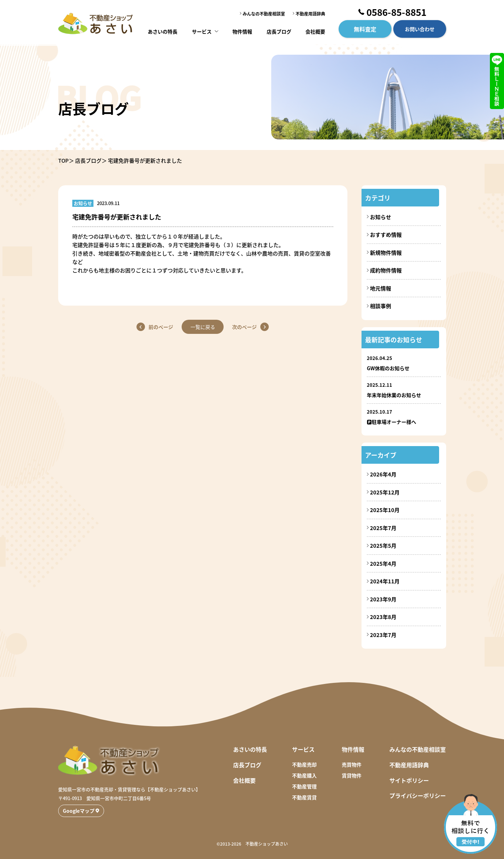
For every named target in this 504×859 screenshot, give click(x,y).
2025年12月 (385, 492)
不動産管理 (304, 786)
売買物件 (352, 764)
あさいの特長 (164, 30)
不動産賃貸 (304, 797)
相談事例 (381, 306)
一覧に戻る (203, 327)
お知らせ (381, 217)
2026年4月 (383, 474)
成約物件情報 (386, 270)
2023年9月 (383, 599)
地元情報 (381, 288)
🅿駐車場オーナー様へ (391, 422)
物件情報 (243, 30)
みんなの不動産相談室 (264, 13)
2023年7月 (383, 635)
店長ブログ (278, 30)
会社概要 (315, 30)
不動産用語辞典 (310, 13)
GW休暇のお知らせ (388, 368)
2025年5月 (383, 545)
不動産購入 (304, 775)
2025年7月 (383, 528)
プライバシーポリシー (418, 795)
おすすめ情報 (386, 235)
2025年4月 (383, 563)
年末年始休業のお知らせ (394, 395)
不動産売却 (304, 764)
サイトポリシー (409, 780)
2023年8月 (383, 617)
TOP (63, 160)
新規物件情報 (386, 253)
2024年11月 (385, 581)
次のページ (245, 327)
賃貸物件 (352, 775)
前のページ (161, 327)
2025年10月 (385, 510)
